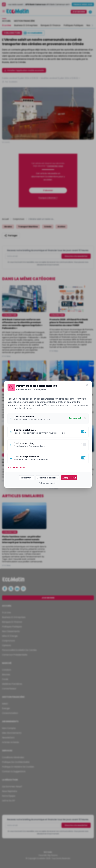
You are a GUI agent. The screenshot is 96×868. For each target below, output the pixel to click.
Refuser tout (26, 478)
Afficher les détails (16, 467)
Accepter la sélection (47, 478)
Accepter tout (69, 478)
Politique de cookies (48, 483)
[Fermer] (87, 385)
